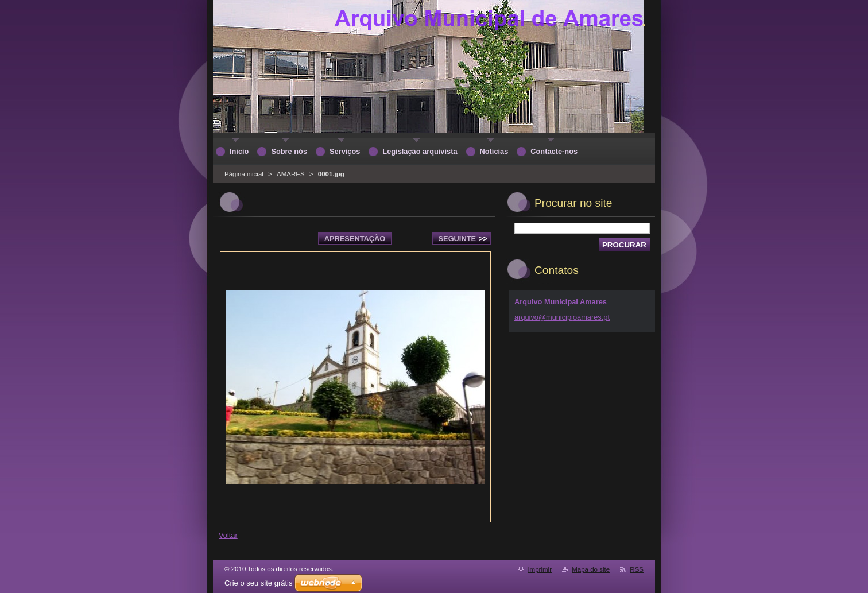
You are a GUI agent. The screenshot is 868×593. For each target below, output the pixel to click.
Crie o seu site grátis (259, 583)
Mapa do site (591, 569)
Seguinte (463, 239)
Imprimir (540, 569)
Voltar (228, 535)
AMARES (291, 174)
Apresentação (355, 239)
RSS (637, 569)
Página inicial (244, 174)
